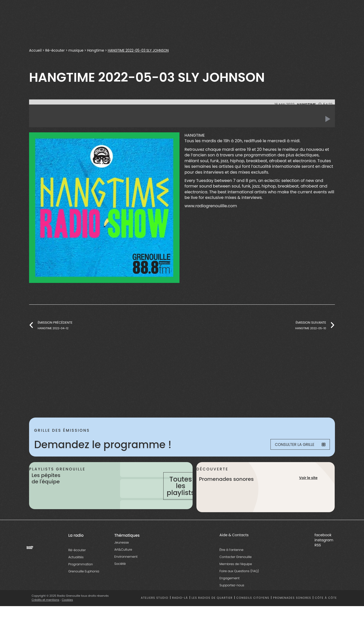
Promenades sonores (292, 613)
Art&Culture (123, 564)
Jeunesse (121, 557)
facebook (323, 550)
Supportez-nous (232, 600)
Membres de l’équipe (236, 579)
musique (76, 50)
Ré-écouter (55, 50)
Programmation (81, 579)
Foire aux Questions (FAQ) (239, 586)
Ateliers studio (155, 613)
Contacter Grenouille (235, 572)
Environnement (126, 571)
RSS (318, 560)
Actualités (76, 572)
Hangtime (96, 50)
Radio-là (180, 613)
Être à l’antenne (231, 564)
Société (120, 578)
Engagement (229, 593)
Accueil (35, 50)
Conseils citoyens (253, 613)
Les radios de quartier (212, 613)
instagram (324, 555)
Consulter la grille (297, 445)
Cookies (68, 614)
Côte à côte (326, 613)
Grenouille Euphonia (84, 586)
